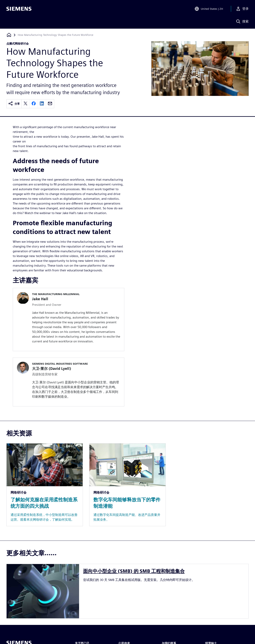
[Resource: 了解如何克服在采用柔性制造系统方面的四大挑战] (45, 485)
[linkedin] (42, 104)
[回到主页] (9, 35)
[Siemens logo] (19, 9)
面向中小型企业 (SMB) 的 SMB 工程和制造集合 (134, 571)
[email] (50, 104)
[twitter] (25, 104)
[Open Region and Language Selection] (209, 9)
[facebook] (34, 104)
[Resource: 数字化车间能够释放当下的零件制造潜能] (127, 485)
